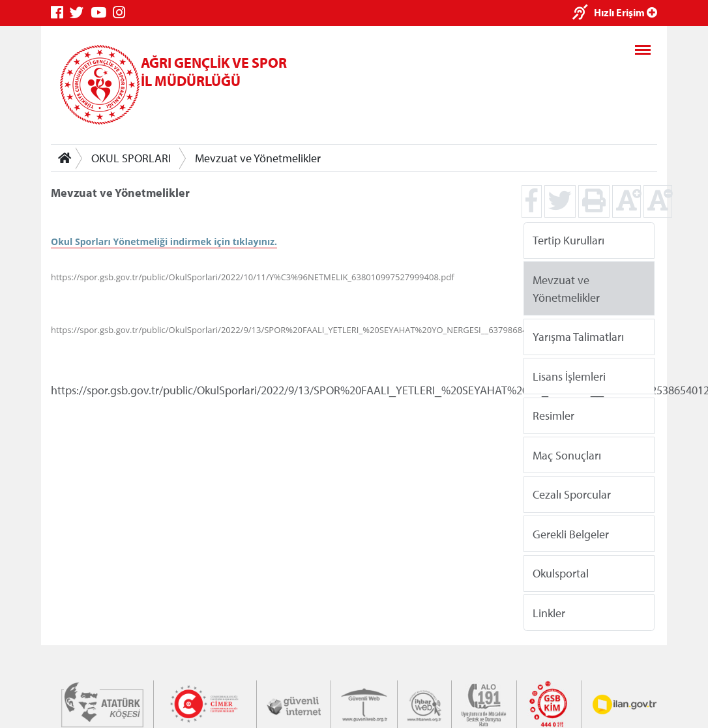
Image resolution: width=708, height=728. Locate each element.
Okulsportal (561, 573)
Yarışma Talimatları (578, 337)
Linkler (549, 612)
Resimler (553, 415)
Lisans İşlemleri (569, 376)
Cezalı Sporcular (572, 494)
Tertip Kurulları (568, 240)
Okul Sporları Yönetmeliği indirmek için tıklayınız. (164, 241)
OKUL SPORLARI (131, 158)
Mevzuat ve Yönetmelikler (258, 158)
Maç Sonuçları (567, 455)
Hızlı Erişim (626, 12)
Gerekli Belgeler (571, 533)
